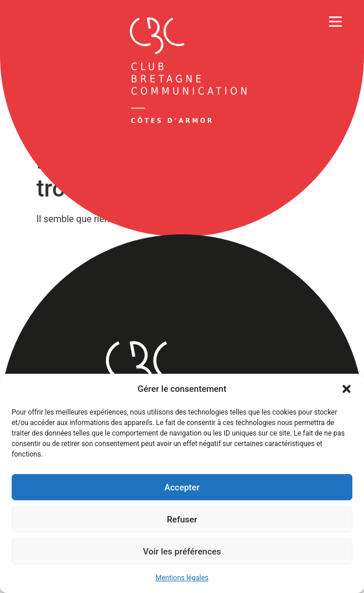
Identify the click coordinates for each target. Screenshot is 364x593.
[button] (347, 389)
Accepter (182, 487)
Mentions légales (182, 578)
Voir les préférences (182, 552)
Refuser (182, 520)
